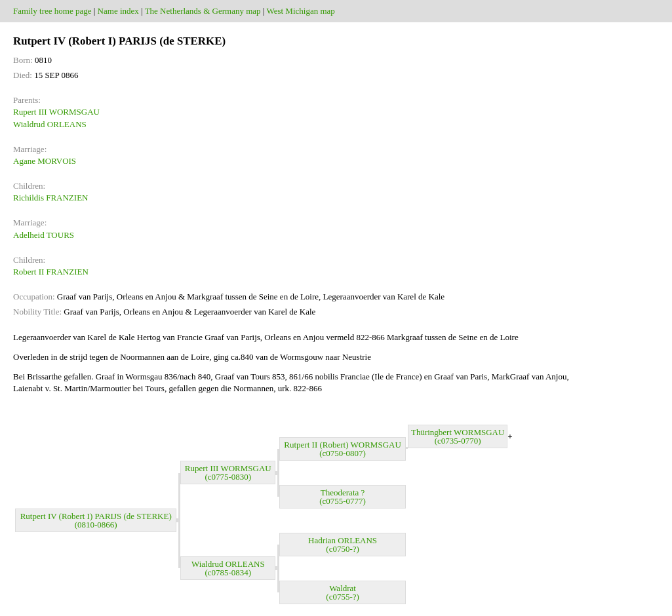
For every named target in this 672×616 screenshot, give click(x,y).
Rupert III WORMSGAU (56, 112)
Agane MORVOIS (45, 161)
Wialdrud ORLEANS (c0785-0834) (228, 568)
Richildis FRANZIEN (50, 198)
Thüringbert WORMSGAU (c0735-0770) (458, 436)
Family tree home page (52, 11)
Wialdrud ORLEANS (50, 124)
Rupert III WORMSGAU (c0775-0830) (228, 472)
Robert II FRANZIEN (51, 272)
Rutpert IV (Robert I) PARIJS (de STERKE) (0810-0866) (96, 520)
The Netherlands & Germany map (203, 11)
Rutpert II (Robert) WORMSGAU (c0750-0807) (343, 449)
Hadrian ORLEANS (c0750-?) (343, 545)
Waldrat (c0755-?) (343, 592)
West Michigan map (300, 11)
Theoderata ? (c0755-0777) (343, 497)
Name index (118, 11)
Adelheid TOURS (44, 235)
